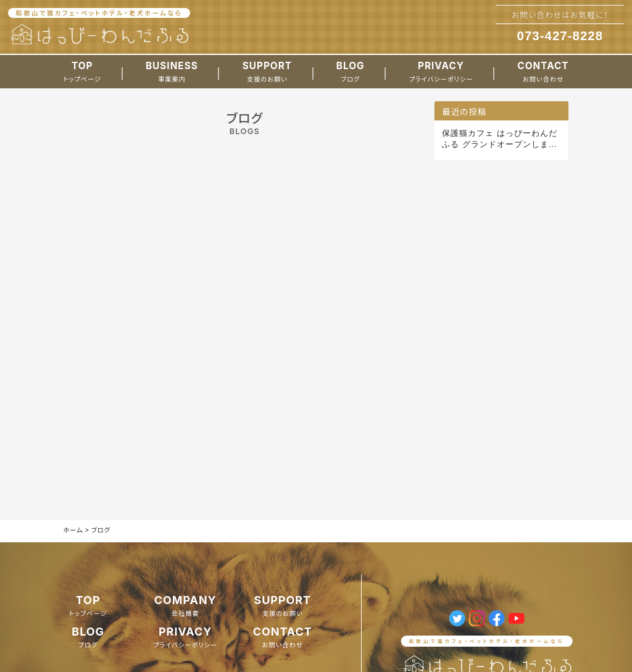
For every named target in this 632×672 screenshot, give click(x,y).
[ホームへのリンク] (99, 35)
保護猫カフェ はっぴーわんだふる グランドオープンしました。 (500, 140)
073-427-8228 (560, 36)
